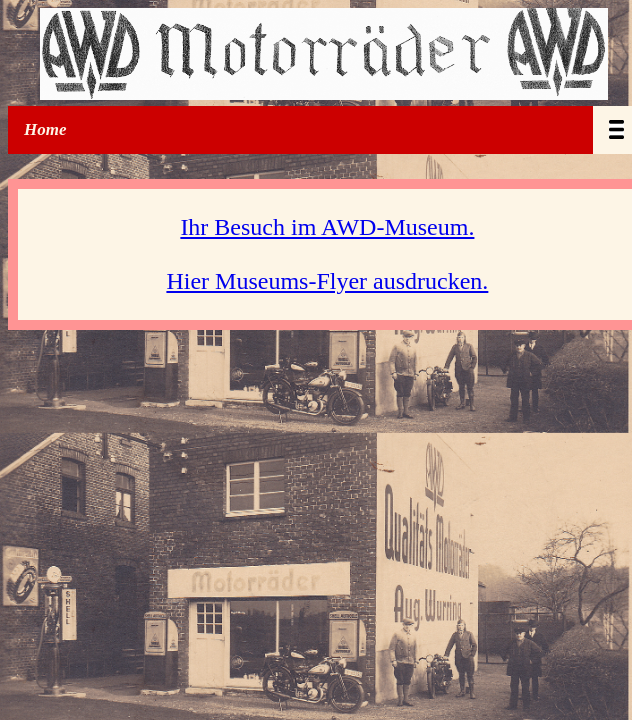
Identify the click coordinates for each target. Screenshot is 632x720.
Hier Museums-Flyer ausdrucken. (327, 281)
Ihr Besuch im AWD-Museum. (327, 227)
